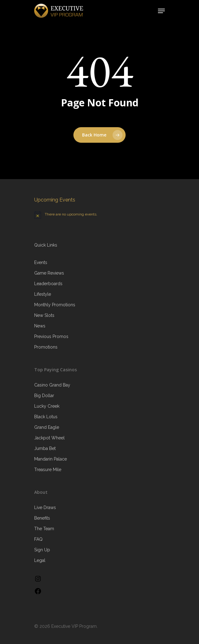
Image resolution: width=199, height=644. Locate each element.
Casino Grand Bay (52, 385)
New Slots (44, 315)
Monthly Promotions (55, 305)
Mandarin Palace (51, 459)
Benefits (42, 518)
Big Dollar (44, 396)
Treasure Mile (48, 470)
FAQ (38, 539)
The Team (44, 529)
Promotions (46, 347)
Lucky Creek (47, 406)
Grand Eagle (47, 427)
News (40, 326)
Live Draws (45, 507)
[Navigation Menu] (161, 11)
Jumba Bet (45, 448)
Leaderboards (48, 284)
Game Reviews (49, 273)
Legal (40, 560)
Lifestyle (43, 294)
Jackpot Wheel (49, 438)
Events (41, 262)
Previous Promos (51, 336)
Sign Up (42, 550)
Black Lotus (46, 417)
